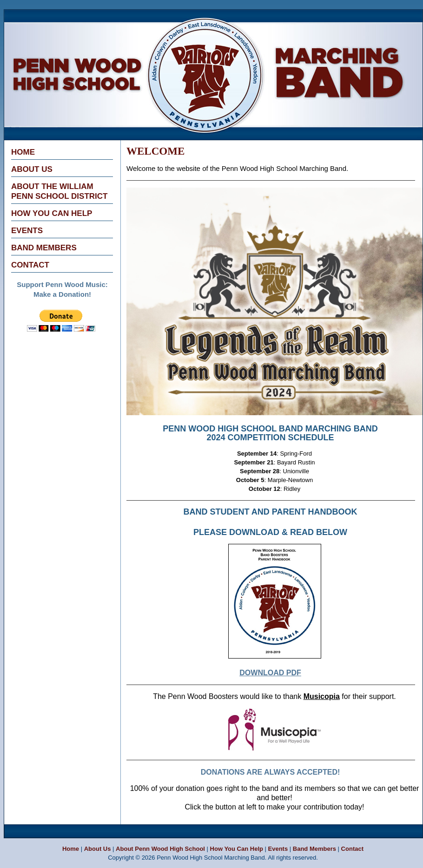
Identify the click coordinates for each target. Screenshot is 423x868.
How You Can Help (52, 213)
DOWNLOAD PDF (270, 673)
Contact (30, 265)
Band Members (44, 248)
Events (27, 231)
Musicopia (322, 696)
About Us (32, 169)
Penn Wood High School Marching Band (137, 16)
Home (23, 152)
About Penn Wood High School (160, 849)
